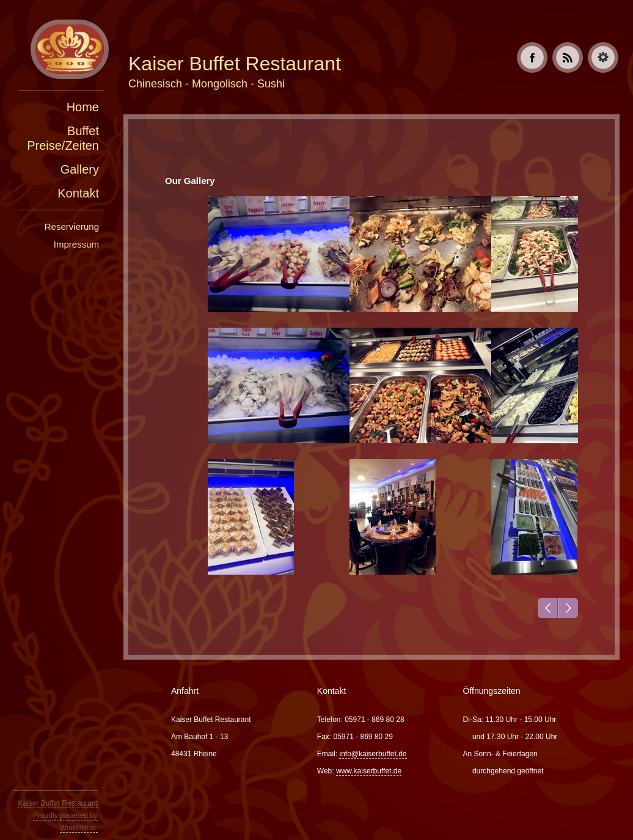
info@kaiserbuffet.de (373, 754)
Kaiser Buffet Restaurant (58, 803)
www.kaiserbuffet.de (369, 771)
